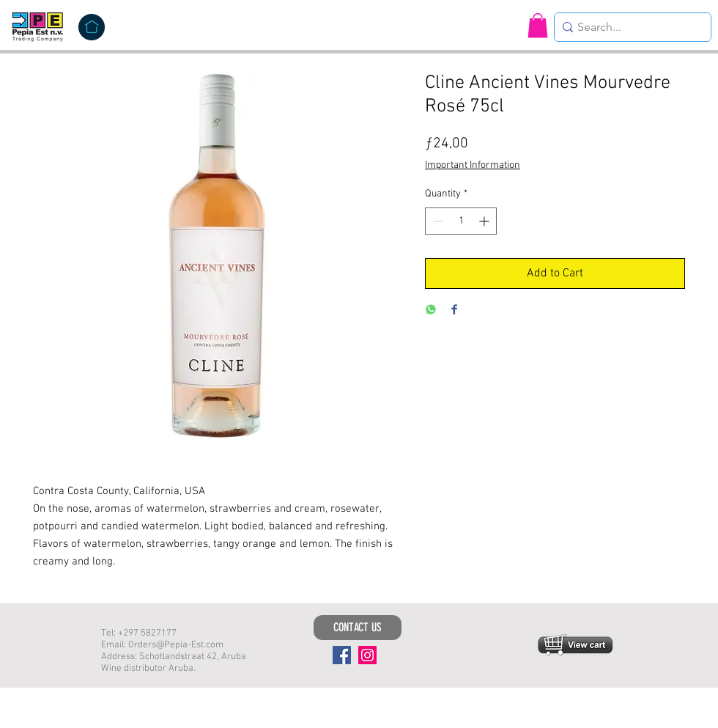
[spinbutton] (461, 221)
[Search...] (629, 27)
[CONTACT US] (358, 628)
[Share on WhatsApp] (431, 310)
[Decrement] (436, 221)
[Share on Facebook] (454, 310)
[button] (538, 25)
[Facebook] (342, 655)
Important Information (473, 165)
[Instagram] (367, 655)
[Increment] (485, 221)
